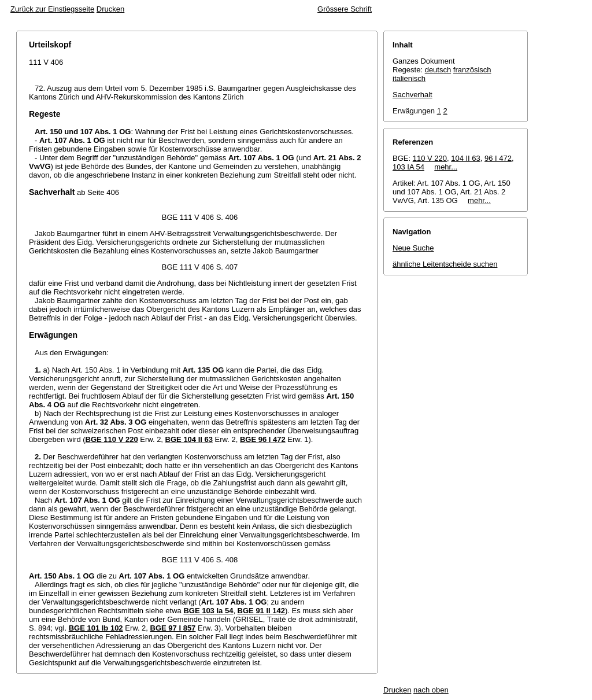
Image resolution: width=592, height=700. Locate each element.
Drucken (110, 9)
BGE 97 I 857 (173, 628)
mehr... (446, 167)
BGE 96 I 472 (263, 439)
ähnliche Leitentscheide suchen (445, 264)
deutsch (438, 70)
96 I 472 (498, 158)
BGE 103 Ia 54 (208, 611)
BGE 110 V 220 (112, 439)
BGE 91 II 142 (261, 611)
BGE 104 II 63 (189, 439)
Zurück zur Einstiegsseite (52, 9)
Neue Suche (413, 248)
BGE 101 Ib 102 (96, 628)
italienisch (409, 78)
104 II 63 (466, 158)
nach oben (431, 690)
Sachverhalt (412, 95)
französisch (472, 70)
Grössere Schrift (345, 9)
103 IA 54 (408, 167)
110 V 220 (430, 158)
